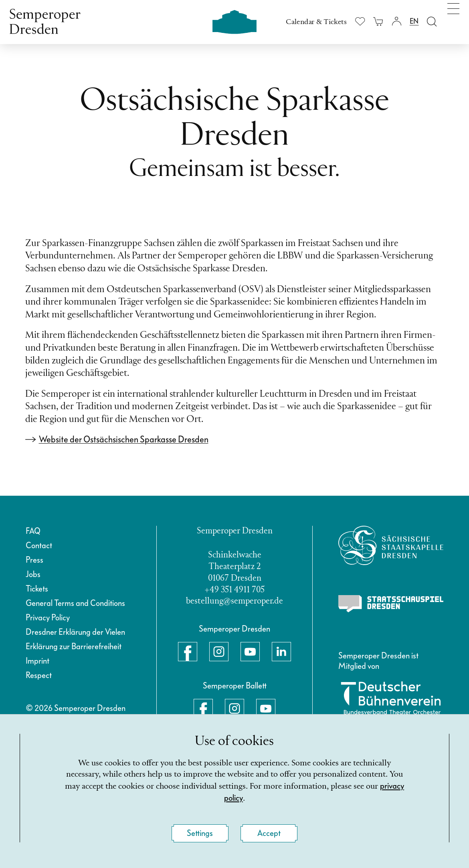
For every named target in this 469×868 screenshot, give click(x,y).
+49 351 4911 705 (234, 590)
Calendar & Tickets (316, 22)
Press (34, 560)
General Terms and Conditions (75, 603)
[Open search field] (432, 21)
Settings (200, 833)
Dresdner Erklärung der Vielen (75, 632)
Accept (269, 833)
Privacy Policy (48, 618)
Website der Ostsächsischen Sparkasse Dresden (124, 439)
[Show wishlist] (360, 21)
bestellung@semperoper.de (234, 601)
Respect (39, 675)
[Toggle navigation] (453, 19)
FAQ (33, 531)
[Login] (396, 21)
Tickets (37, 589)
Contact (39, 545)
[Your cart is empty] (378, 21)
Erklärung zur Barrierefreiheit (74, 646)
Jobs (33, 574)
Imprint (37, 661)
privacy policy (233, 797)
